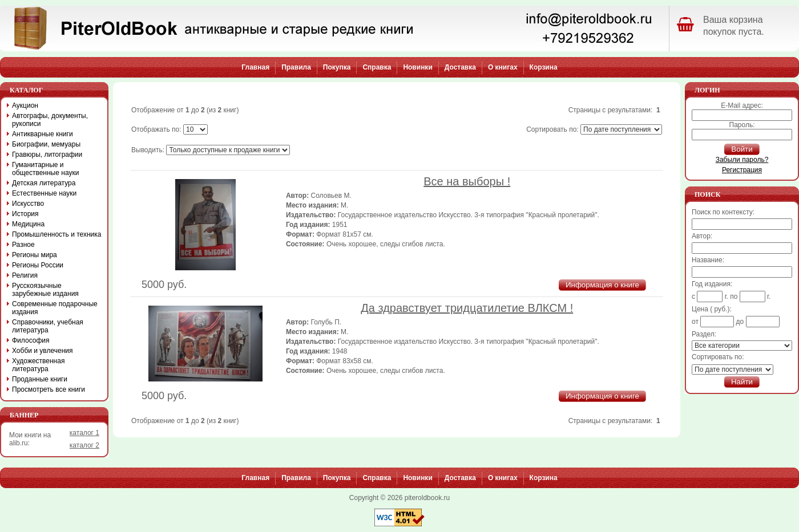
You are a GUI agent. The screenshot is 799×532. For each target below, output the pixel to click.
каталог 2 (84, 445)
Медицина (28, 224)
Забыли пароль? (742, 160)
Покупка (337, 67)
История (25, 214)
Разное (23, 245)
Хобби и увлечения (43, 351)
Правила (296, 67)
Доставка (460, 67)
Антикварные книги (43, 134)
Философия (31, 340)
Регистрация (742, 170)
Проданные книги (40, 379)
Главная (255, 67)
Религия (25, 275)
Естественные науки (44, 193)
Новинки (417, 67)
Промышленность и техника (57, 234)
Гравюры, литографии (47, 155)
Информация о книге (602, 285)
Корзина (544, 67)
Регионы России (38, 265)
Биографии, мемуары (46, 144)
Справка (377, 67)
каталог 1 (84, 433)
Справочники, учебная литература (48, 326)
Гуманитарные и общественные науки (45, 169)
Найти (742, 382)
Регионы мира (35, 255)
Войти (742, 149)
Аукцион (25, 105)
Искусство (28, 204)
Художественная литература (38, 365)
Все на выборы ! (467, 181)
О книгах (503, 67)
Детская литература (44, 183)
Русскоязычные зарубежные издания (45, 290)
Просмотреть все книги (49, 389)
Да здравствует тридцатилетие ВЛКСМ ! (467, 308)
